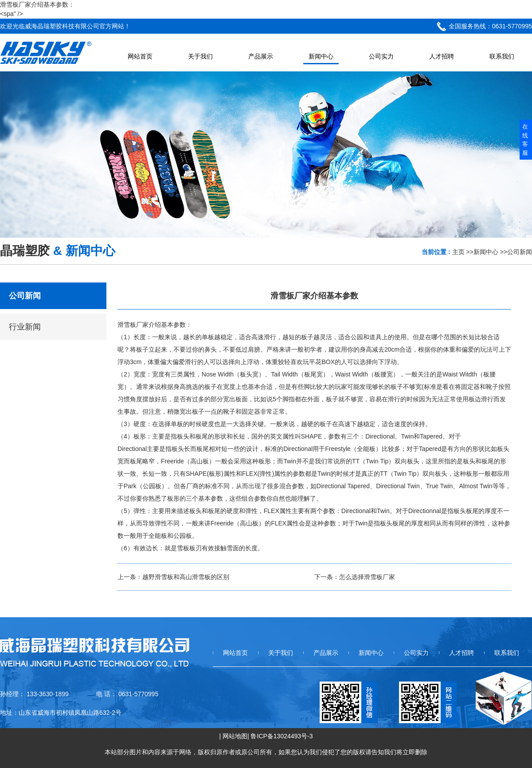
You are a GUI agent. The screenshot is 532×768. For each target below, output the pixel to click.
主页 (458, 252)
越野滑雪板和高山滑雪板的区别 (186, 577)
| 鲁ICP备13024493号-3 (280, 736)
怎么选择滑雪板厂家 (367, 577)
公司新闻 (520, 252)
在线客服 (525, 140)
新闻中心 (486, 252)
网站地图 (235, 736)
